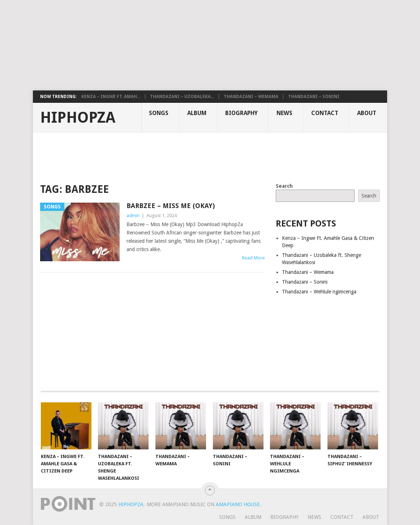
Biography (241, 113)
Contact (325, 113)
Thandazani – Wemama (251, 97)
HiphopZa (78, 118)
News (284, 113)
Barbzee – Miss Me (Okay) (171, 206)
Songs (159, 113)
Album (197, 113)
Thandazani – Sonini (314, 97)
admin (133, 215)
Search (284, 186)
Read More (254, 258)
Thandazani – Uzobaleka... (182, 97)
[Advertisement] (175, 45)
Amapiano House (238, 504)
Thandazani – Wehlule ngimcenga (319, 292)
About (367, 113)
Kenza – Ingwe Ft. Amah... (111, 97)
